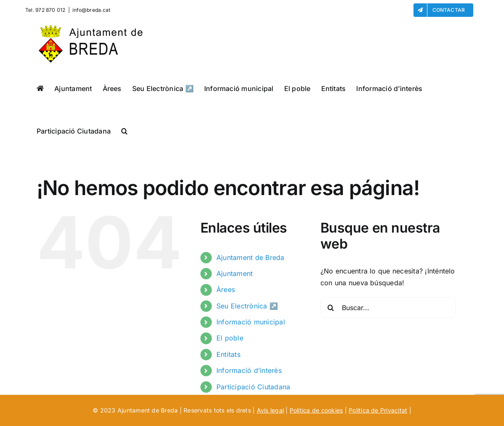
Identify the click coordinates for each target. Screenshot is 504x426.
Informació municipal (251, 322)
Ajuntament (235, 273)
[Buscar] (331, 308)
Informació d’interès (249, 370)
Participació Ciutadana (253, 387)
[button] (124, 131)
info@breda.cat (91, 10)
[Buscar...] (388, 308)
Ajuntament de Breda (251, 257)
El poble (230, 338)
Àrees (226, 289)
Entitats (228, 354)
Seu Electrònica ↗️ (247, 306)
